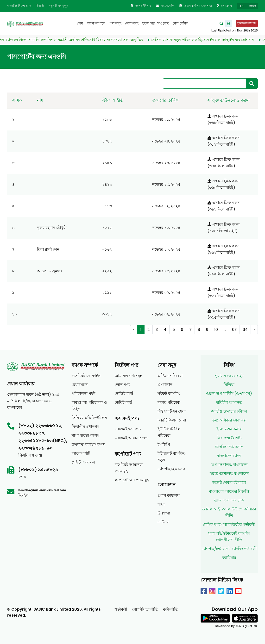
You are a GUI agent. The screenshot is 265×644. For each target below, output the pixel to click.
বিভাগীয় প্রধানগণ (85, 427)
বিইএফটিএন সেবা (172, 411)
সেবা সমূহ (132, 23)
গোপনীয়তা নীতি (145, 609)
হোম (80, 23)
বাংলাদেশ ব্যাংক (229, 456)
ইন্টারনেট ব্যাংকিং (247, 23)
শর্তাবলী (121, 609)
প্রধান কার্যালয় (168, 495)
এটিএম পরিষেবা (170, 376)
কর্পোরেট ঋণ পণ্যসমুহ (132, 480)
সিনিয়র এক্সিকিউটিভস (89, 418)
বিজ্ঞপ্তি (40, 6)
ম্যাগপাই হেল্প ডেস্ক (171, 469)
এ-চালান (165, 385)
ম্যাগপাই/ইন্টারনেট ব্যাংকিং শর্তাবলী (229, 549)
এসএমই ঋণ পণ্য (128, 429)
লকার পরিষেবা (169, 402)
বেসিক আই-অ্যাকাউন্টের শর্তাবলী (229, 524)
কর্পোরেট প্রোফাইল (86, 376)
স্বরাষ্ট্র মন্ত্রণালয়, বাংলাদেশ (229, 474)
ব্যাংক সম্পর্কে (96, 23)
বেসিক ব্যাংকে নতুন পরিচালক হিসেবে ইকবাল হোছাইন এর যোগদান (205, 40)
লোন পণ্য (122, 385)
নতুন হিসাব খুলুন (58, 6)
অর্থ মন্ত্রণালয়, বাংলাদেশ (229, 465)
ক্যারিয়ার (229, 558)
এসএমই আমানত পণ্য (132, 438)
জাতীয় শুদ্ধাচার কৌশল (229, 411)
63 (234, 330)
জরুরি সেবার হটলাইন (229, 482)
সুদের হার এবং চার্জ (155, 23)
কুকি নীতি (171, 609)
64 (245, 330)
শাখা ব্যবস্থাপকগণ (85, 436)
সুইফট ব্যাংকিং (169, 393)
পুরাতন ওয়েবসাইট (229, 376)
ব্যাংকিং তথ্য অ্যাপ (229, 447)
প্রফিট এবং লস (83, 462)
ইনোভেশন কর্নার (229, 429)
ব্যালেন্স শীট (81, 453)
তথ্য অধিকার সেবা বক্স (229, 420)
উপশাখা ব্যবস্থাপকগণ (88, 444)
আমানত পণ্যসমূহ (128, 376)
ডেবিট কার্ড (123, 402)
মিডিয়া (229, 385)
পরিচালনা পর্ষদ (83, 393)
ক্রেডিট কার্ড (124, 393)
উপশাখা (164, 513)
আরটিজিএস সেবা (172, 420)
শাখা (161, 504)
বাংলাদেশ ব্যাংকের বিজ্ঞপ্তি (229, 491)
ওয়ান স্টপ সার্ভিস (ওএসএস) (229, 393)
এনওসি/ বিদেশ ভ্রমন (19, 6)
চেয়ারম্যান (80, 385)
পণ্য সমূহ (115, 23)
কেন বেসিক (180, 23)
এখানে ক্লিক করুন (224, 116)
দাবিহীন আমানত (229, 402)
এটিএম (163, 522)
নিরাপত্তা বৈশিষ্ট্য (229, 438)
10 (216, 330)
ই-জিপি (164, 444)
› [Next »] (254, 330)
